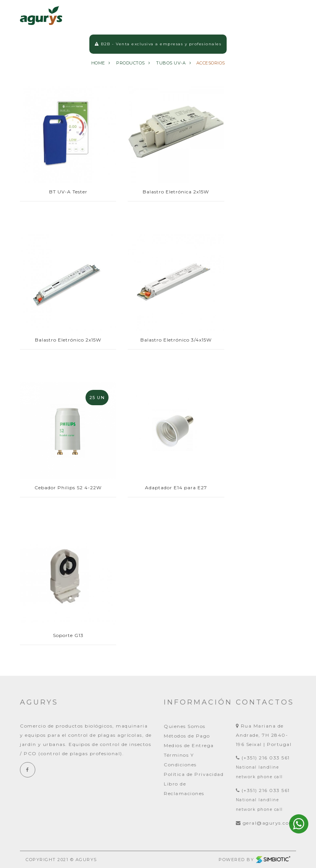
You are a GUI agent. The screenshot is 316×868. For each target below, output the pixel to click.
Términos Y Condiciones (180, 760)
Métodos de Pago (187, 736)
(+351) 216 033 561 (263, 758)
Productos (131, 65)
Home (98, 65)
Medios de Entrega (189, 745)
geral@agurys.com (265, 823)
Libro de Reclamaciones (184, 789)
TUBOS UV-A (171, 65)
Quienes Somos (185, 726)
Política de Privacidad (194, 774)
